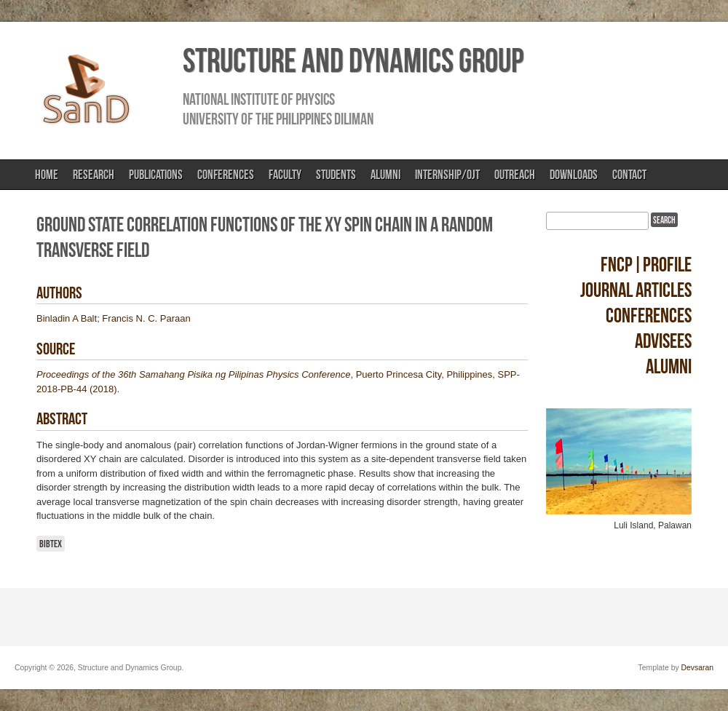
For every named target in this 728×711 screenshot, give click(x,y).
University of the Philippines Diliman (278, 119)
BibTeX (51, 544)
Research (94, 175)
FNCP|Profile (646, 265)
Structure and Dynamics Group (353, 60)
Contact (629, 175)
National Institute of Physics (259, 99)
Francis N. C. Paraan (146, 318)
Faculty (285, 175)
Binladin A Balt (67, 318)
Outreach (515, 175)
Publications (156, 175)
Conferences (226, 175)
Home (47, 175)
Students (336, 175)
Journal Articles (636, 290)
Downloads (574, 175)
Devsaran (697, 668)
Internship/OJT (447, 175)
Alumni (385, 175)
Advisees (663, 341)
